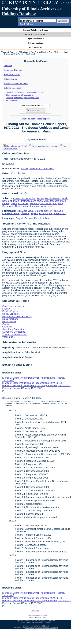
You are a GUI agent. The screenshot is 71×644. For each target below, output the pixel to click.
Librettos (25, 213)
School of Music (62, 52)
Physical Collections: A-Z (35, 34)
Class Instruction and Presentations (19, 95)
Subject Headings (35, 43)
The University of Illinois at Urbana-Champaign (42, 628)
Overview (8, 66)
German (29, 218)
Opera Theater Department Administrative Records (25, 92)
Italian (46, 218)
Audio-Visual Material (32, 211)
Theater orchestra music (27, 206)
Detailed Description (13, 88)
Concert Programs (54, 211)
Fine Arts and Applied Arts (42, 52)
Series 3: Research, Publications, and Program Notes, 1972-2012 (36, 386)
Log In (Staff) (36, 611)
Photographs (46, 213)
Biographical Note (12, 74)
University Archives (9, 52)
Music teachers (51, 201)
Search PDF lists (26, 24)
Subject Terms (10, 79)
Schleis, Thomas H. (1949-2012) (38, 169)
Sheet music (60, 213)
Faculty (40, 198)
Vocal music (47, 206)
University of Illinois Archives (29, 9)
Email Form (41, 617)
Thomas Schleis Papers (13, 54)
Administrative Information (16, 83)
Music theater (9, 322)
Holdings (24, 52)
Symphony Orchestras (14, 332)
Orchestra (23, 203)
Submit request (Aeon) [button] (15, 146)
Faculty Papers (53, 198)
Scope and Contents (13, 70)
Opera (14, 203)
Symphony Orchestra (40, 203)
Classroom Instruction (24, 198)
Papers (34, 213)
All (4, 391)
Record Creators (35, 47)
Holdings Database (19, 14)
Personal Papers (12, 100)
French (38, 218)
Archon (33, 626)
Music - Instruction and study (28, 201)
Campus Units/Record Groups (35, 30)
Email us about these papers (36, 119)
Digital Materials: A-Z (35, 39)
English (20, 218)
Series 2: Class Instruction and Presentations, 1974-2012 (32, 383)
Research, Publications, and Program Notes (23, 98)
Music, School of (11, 314)
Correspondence (11, 213)
